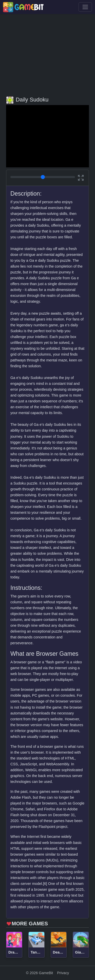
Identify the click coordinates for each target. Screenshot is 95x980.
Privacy (63, 973)
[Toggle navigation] (85, 7)
